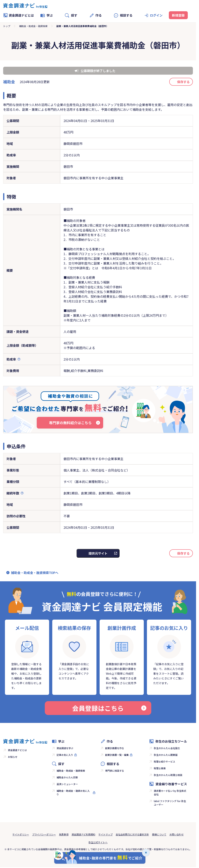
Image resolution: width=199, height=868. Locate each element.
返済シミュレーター (67, 784)
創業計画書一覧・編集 (117, 755)
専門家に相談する (115, 771)
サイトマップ (106, 834)
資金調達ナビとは (19, 15)
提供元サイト (98, 553)
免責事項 (64, 834)
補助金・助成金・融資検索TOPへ (35, 573)
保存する (183, 82)
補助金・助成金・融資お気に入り (73, 792)
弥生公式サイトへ (98, 842)
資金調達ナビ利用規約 (83, 834)
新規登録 (178, 15)
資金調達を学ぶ (65, 748)
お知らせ (13, 757)
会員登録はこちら (109, 708)
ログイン (156, 15)
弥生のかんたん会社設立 (167, 748)
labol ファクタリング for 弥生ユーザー (170, 803)
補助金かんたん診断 (67, 777)
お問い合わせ (177, 834)
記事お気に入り (65, 755)
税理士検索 (160, 768)
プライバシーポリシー (44, 834)
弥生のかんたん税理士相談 (168, 775)
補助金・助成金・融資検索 (33, 26)
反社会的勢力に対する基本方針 (132, 834)
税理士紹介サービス (164, 761)
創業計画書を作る (115, 748)
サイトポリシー (21, 834)
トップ (7, 26)
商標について (159, 834)
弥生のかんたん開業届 (166, 755)
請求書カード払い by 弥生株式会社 (170, 792)
